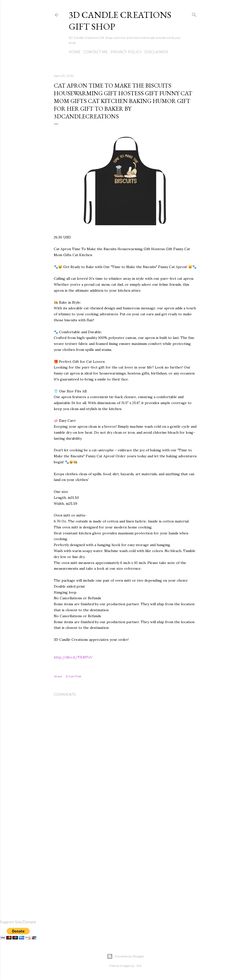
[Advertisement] (125, 860)
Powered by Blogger (125, 956)
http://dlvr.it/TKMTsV (73, 657)
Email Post (74, 676)
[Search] (194, 14)
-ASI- (139, 966)
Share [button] (58, 676)
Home (75, 52)
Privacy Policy (126, 52)
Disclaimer (156, 52)
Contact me (96, 52)
